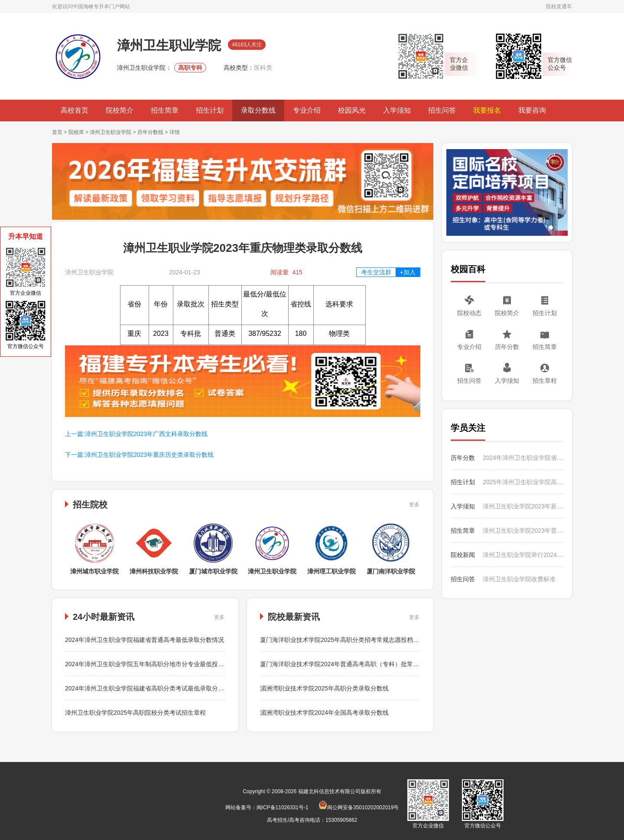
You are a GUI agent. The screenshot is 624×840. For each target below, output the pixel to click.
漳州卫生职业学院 (110, 132)
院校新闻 (463, 555)
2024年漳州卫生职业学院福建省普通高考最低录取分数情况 (145, 640)
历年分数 (507, 347)
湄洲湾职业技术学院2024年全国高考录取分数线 (324, 713)
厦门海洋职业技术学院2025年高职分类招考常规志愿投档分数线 (346, 640)
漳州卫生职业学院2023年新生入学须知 (523, 506)
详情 (175, 132)
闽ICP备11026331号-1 (283, 807)
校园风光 (352, 110)
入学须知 (397, 110)
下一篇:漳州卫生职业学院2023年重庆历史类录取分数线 (139, 455)
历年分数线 (150, 132)
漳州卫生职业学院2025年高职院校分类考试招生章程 (135, 713)
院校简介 (120, 110)
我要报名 (487, 110)
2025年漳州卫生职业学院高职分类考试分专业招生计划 (523, 482)
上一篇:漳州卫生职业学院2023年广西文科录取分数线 (136, 434)
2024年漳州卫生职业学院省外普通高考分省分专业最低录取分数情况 (523, 458)
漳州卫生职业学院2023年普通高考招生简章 (523, 531)
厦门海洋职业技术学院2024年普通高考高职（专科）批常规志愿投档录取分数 (364, 664)
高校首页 (75, 110)
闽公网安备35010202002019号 (359, 807)
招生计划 (210, 110)
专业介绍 (307, 110)
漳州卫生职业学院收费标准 (519, 579)
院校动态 (469, 313)
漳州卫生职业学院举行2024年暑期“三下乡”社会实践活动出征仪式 (523, 555)
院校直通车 (559, 7)
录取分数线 (258, 110)
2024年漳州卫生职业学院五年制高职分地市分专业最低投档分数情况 (157, 664)
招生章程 (545, 381)
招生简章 (165, 110)
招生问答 (442, 110)
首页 (57, 132)
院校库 (76, 132)
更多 (414, 505)
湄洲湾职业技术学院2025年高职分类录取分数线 (324, 688)
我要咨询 (532, 110)
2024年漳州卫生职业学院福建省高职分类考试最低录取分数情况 (151, 688)
